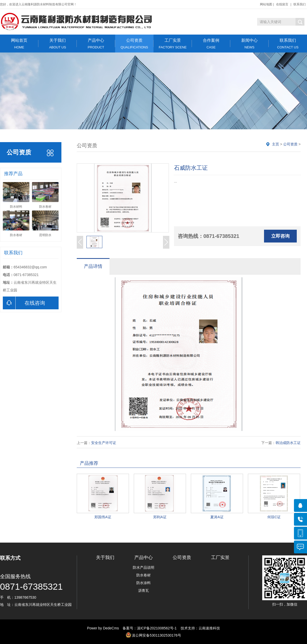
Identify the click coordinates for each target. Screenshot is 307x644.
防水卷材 (144, 575)
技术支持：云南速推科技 (199, 628)
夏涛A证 (217, 517)
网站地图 (266, 4)
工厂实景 (173, 44)
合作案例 (211, 44)
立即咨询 (280, 236)
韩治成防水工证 (288, 443)
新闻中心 (249, 44)
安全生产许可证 (104, 443)
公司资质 (134, 44)
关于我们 (58, 44)
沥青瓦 (144, 590)
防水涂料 (144, 583)
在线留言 (282, 4)
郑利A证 (160, 517)
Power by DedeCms (103, 628)
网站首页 (19, 44)
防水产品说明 (144, 567)
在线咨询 (24, 303)
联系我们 (300, 4)
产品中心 (96, 44)
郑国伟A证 (103, 517)
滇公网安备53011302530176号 (156, 635)
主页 (276, 144)
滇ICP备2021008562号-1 (157, 628)
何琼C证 (274, 517)
